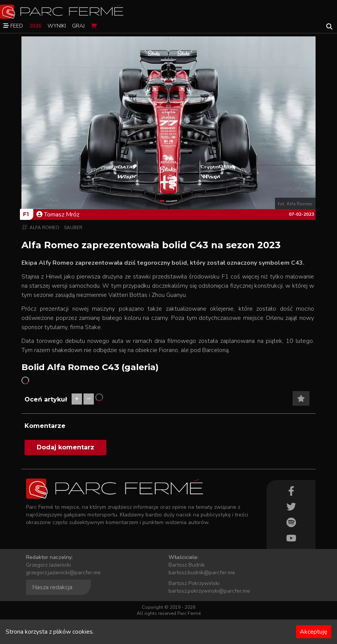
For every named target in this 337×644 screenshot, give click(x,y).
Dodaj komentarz (65, 447)
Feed (13, 26)
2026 (35, 26)
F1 (26, 214)
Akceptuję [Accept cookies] (314, 632)
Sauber (73, 228)
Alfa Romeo (44, 228)
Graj (78, 26)
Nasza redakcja (52, 587)
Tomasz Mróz (58, 215)
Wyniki (57, 26)
